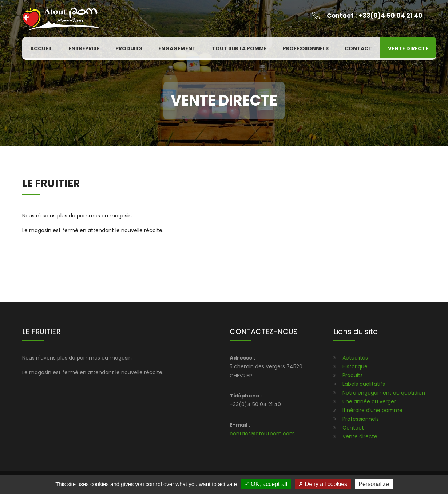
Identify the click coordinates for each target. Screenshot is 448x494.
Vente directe (408, 48)
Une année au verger (369, 401)
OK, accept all (266, 484)
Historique (355, 366)
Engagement (177, 48)
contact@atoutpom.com (262, 434)
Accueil (41, 48)
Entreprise (84, 48)
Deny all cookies (323, 484)
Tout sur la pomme (239, 48)
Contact (358, 48)
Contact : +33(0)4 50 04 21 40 (375, 16)
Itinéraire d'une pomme (372, 410)
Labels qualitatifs (364, 384)
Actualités (355, 358)
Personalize (374, 484)
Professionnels (306, 48)
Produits (129, 48)
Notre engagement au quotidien (384, 393)
